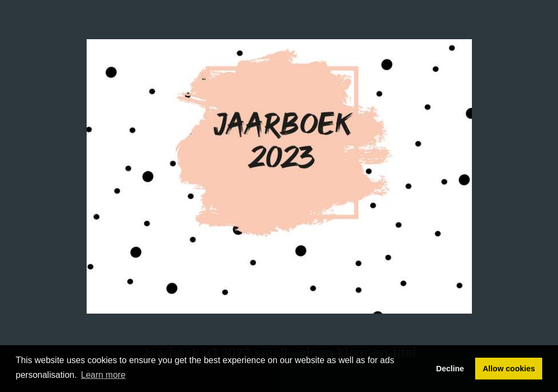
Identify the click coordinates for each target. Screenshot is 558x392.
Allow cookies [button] (509, 369)
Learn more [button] (104, 375)
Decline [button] (450, 369)
